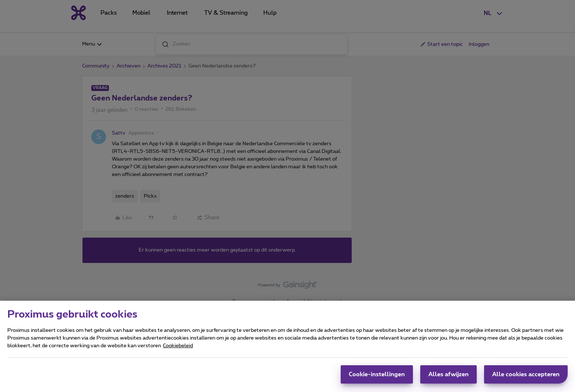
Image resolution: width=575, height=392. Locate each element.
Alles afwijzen (448, 378)
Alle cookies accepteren (526, 378)
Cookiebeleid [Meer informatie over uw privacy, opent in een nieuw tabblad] (178, 349)
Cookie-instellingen (377, 378)
